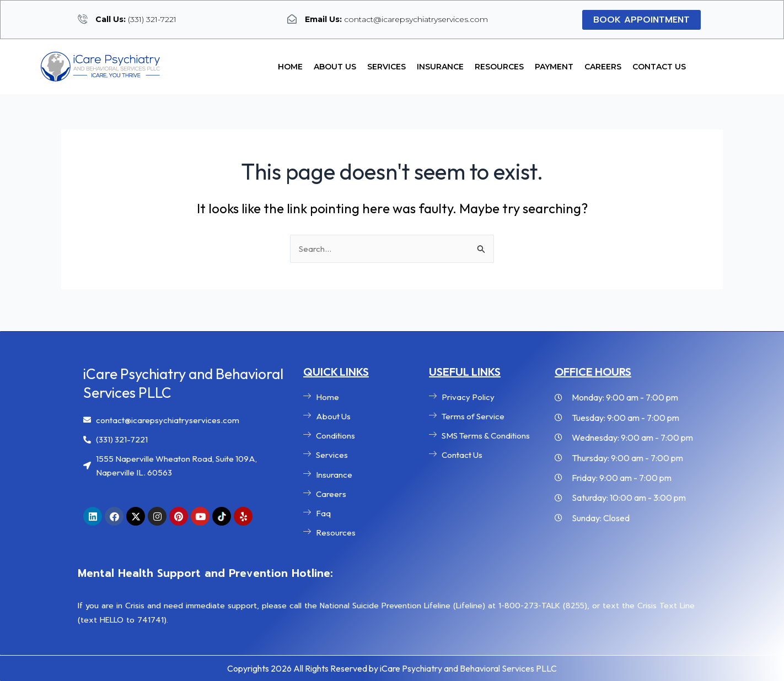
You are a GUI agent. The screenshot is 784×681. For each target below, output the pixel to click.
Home (290, 67)
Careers (603, 67)
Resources (499, 67)
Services (386, 67)
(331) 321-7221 (136, 19)
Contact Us (659, 67)
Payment (554, 67)
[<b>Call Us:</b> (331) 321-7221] (82, 19)
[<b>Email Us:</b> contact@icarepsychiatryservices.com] (292, 19)
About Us (335, 67)
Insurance (440, 67)
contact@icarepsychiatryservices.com (396, 19)
